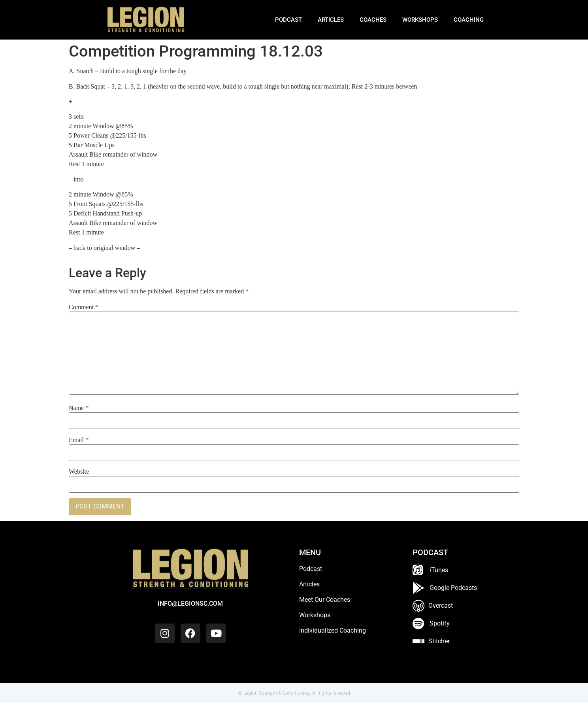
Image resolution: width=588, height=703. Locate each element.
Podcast (288, 20)
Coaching (469, 20)
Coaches (373, 20)
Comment (84, 307)
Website (79, 472)
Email (79, 440)
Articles (331, 20)
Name (79, 408)
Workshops (420, 20)
